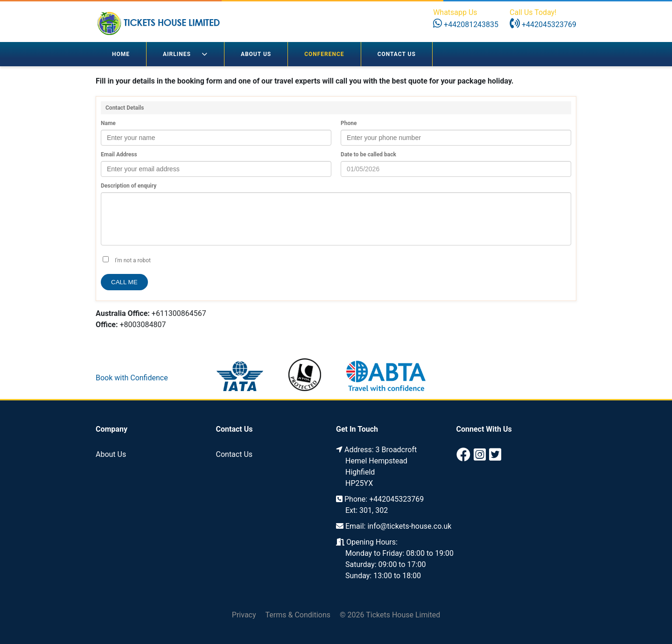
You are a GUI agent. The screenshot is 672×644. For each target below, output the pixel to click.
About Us (256, 54)
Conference (324, 54)
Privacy (244, 615)
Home (121, 54)
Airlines (185, 54)
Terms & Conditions (298, 615)
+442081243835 (466, 24)
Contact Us (397, 54)
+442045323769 (543, 24)
